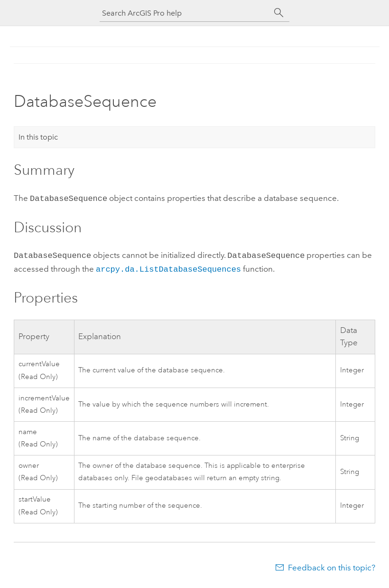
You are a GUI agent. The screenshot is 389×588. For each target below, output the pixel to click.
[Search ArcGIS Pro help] (185, 13)
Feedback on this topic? (332, 565)
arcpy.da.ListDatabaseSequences (168, 267)
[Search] (279, 13)
